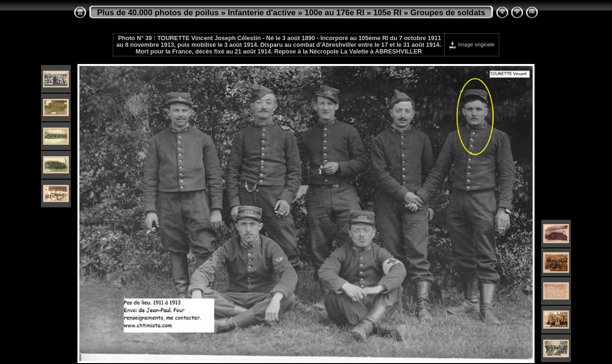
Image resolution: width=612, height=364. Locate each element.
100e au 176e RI (334, 13)
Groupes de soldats (448, 13)
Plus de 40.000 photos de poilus (158, 13)
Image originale (472, 44)
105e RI (388, 13)
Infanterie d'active (262, 13)
